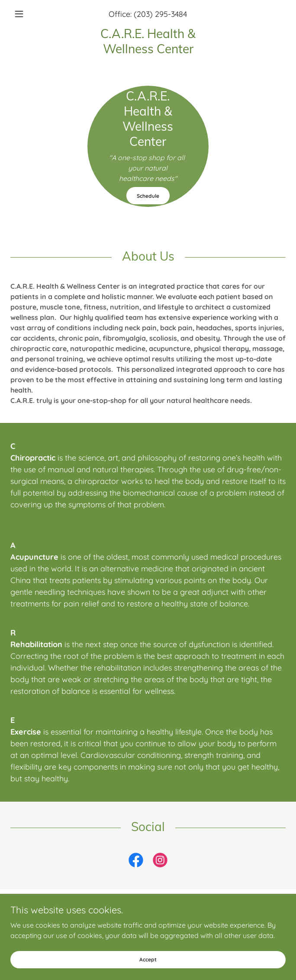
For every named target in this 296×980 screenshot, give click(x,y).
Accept (148, 959)
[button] (31, 14)
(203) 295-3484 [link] (160, 14)
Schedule (148, 196)
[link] (148, 41)
